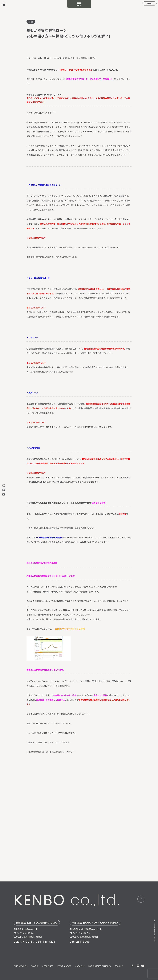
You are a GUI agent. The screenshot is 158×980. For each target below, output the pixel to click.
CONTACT (149, 3)
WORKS (35, 966)
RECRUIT (119, 966)
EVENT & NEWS (64, 966)
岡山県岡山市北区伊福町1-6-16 (84, 929)
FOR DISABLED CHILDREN (100, 966)
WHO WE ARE (20, 966)
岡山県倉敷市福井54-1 (24, 929)
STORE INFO (48, 966)
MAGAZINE (80, 966)
